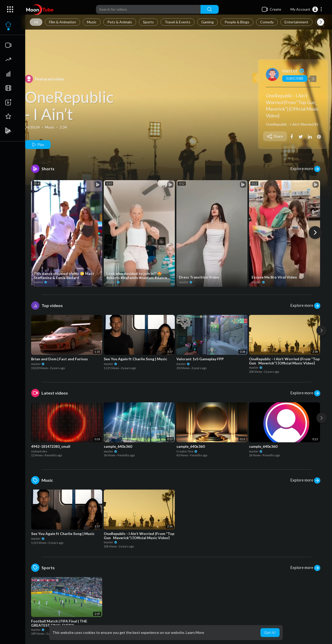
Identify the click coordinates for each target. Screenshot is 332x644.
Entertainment (296, 22)
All (36, 22)
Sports (148, 22)
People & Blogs (237, 22)
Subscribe (295, 78)
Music (92, 22)
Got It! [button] (270, 632)
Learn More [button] (195, 632)
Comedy (267, 22)
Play (38, 145)
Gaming (208, 22)
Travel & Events (178, 22)
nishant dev (39, 451)
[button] (306, 9)
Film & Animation (63, 22)
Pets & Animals (120, 22)
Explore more (305, 169)
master (293, 70)
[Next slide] (321, 22)
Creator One (187, 451)
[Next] (315, 233)
